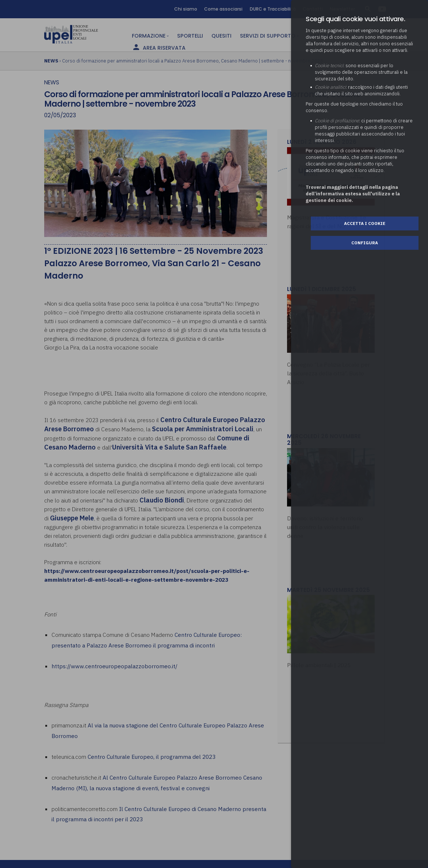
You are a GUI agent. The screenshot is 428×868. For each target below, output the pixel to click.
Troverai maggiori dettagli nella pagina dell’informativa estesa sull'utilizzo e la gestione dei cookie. (353, 194)
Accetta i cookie (365, 223)
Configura (365, 243)
